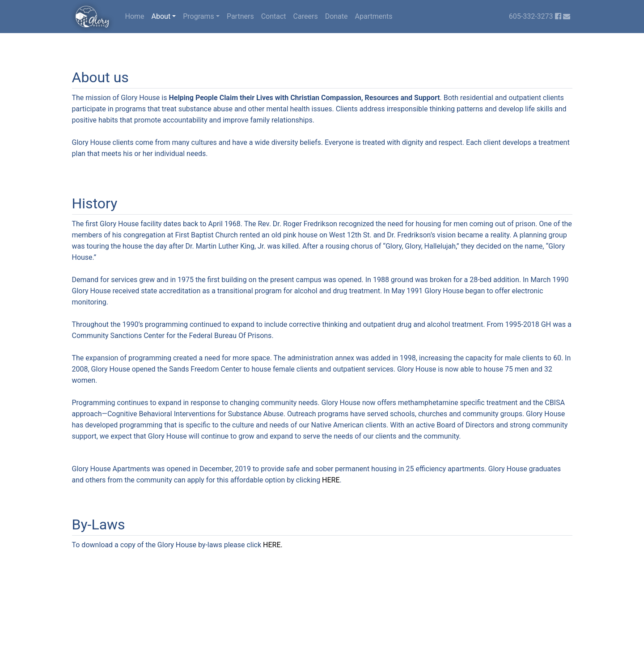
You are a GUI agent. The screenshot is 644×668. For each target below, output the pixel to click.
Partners (240, 16)
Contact (274, 16)
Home (135, 16)
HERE (331, 480)
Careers (306, 16)
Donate (337, 16)
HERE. (273, 545)
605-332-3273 (531, 16)
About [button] (161, 16)
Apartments (374, 16)
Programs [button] (199, 16)
